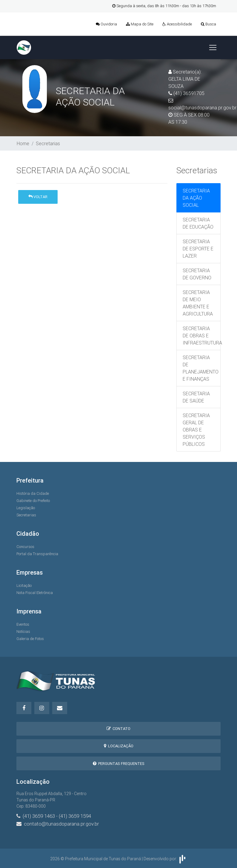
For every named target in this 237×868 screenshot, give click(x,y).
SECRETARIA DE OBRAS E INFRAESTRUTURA (202, 336)
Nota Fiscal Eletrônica (35, 593)
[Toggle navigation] (213, 48)
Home (23, 143)
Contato (119, 729)
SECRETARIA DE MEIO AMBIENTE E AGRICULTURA (198, 303)
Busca (208, 24)
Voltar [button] (38, 197)
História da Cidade (33, 493)
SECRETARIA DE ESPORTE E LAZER (198, 249)
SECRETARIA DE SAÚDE (196, 397)
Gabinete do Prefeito (33, 501)
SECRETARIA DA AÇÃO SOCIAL (196, 198)
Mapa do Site (140, 24)
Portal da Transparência (37, 554)
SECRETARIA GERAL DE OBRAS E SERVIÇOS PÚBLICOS (196, 430)
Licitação (24, 585)
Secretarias (48, 143)
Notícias (23, 632)
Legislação (26, 508)
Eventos (23, 624)
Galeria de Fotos (30, 639)
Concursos (25, 547)
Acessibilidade (177, 24)
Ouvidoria (106, 24)
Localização (119, 746)
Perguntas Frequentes (119, 764)
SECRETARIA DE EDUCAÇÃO (198, 223)
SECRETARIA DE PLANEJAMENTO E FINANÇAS (201, 368)
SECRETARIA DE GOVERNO (197, 274)
